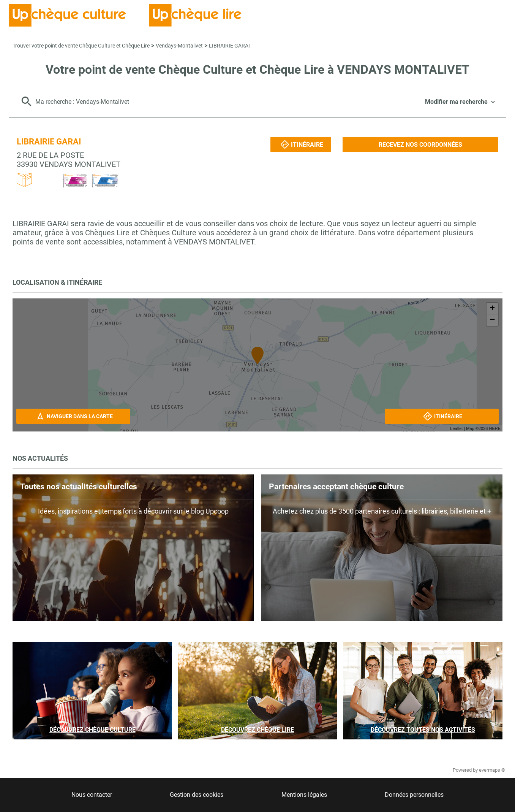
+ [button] (492, 309)
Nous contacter (92, 795)
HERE (495, 428)
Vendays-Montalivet (179, 46)
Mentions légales (304, 795)
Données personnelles (414, 795)
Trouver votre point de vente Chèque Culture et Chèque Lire (81, 46)
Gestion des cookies (197, 795)
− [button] (492, 320)
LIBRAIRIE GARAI (229, 46)
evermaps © (492, 770)
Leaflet (456, 428)
